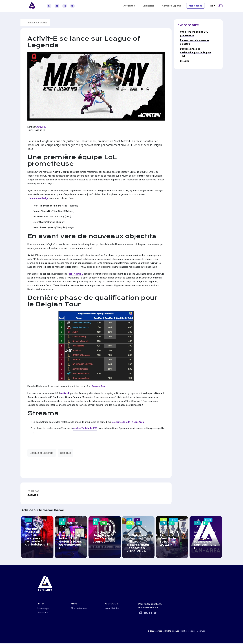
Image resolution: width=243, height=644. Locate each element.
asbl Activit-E (76, 274)
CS (130, 520)
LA (137, 520)
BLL (104, 523)
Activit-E (41, 127)
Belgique (65, 453)
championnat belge (38, 198)
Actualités (129, 6)
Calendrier (148, 6)
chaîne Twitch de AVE (85, 428)
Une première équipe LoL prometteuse (194, 34)
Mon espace (196, 6)
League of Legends (42, 453)
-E (68, 393)
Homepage (43, 609)
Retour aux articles (38, 23)
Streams (185, 61)
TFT (72, 520)
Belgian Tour (99, 386)
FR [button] (212, 6)
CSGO (174, 520)
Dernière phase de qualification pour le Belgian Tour (195, 52)
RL (62, 523)
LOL (29, 520)
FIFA (130, 523)
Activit (64, 393)
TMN (198, 520)
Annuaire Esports (171, 6)
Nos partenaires (79, 609)
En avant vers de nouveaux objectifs (195, 42)
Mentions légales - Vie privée (193, 632)
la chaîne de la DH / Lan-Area (128, 422)
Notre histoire (112, 609)
